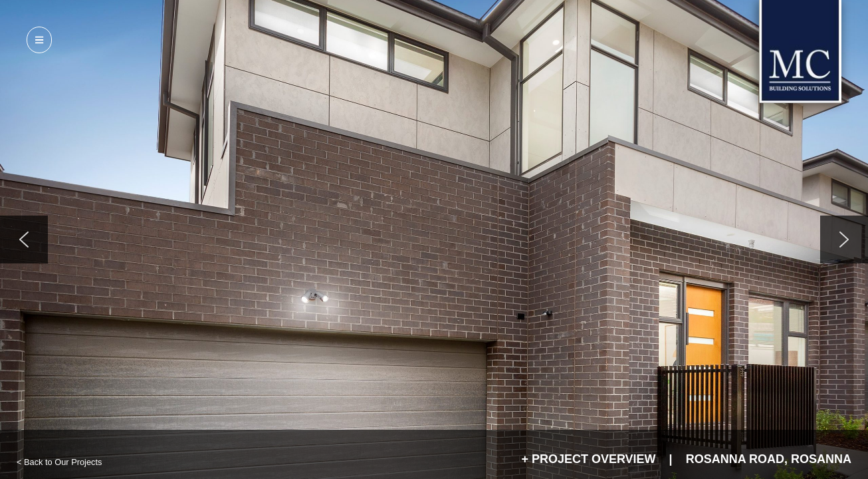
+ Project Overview (588, 459)
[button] (24, 239)
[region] (434, 239)
